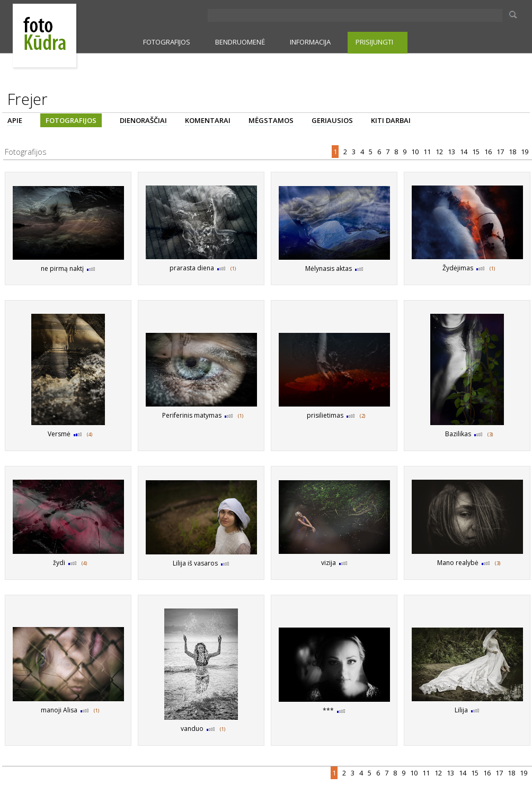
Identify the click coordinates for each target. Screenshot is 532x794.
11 (428, 152)
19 (525, 152)
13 (452, 152)
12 (440, 152)
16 (489, 152)
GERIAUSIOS (332, 120)
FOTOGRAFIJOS (167, 42)
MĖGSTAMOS (271, 120)
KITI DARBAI (391, 120)
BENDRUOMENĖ (240, 42)
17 (501, 152)
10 (416, 152)
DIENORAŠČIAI (143, 120)
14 (464, 152)
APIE (15, 120)
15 (477, 152)
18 (513, 152)
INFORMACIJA (310, 42)
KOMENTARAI (208, 120)
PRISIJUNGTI (374, 42)
